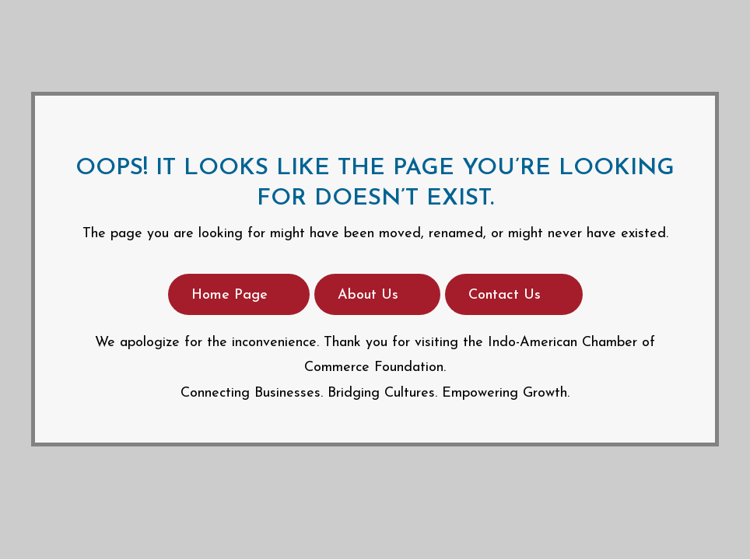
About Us (368, 295)
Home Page (230, 295)
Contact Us (505, 295)
